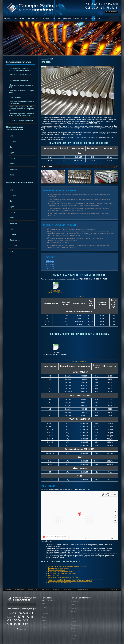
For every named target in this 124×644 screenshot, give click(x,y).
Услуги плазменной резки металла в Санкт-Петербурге (20, 69)
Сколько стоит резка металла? (22, 120)
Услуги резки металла (18, 62)
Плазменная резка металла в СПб (21, 86)
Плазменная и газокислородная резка (22, 92)
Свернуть (76, 361)
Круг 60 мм (50, 264)
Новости (68, 19)
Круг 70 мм (50, 268)
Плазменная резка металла (20, 75)
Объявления (45, 19)
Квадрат (13, 141)
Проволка (13, 169)
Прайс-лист (57, 19)
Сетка (12, 175)
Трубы (12, 153)
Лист (11, 147)
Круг (11, 136)
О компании (19, 19)
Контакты (114, 19)
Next (116, 39)
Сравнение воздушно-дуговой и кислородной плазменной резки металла (22, 109)
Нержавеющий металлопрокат (14, 128)
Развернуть (80, 296)
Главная (8, 19)
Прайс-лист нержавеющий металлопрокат (56, 353)
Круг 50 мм (50, 261)
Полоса (12, 164)
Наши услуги (32, 19)
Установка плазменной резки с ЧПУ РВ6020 (21, 103)
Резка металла (15, 97)
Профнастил (15, 240)
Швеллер (13, 246)
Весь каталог (22, 629)
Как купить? (79, 19)
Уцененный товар (93, 19)
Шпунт (12, 251)
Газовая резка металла (19, 80)
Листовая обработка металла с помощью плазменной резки (21, 115)
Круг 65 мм (50, 266)
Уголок (12, 158)
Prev (8, 39)
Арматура (13, 223)
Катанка (13, 234)
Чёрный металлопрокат (20, 183)
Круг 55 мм (50, 263)
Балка (12, 229)
